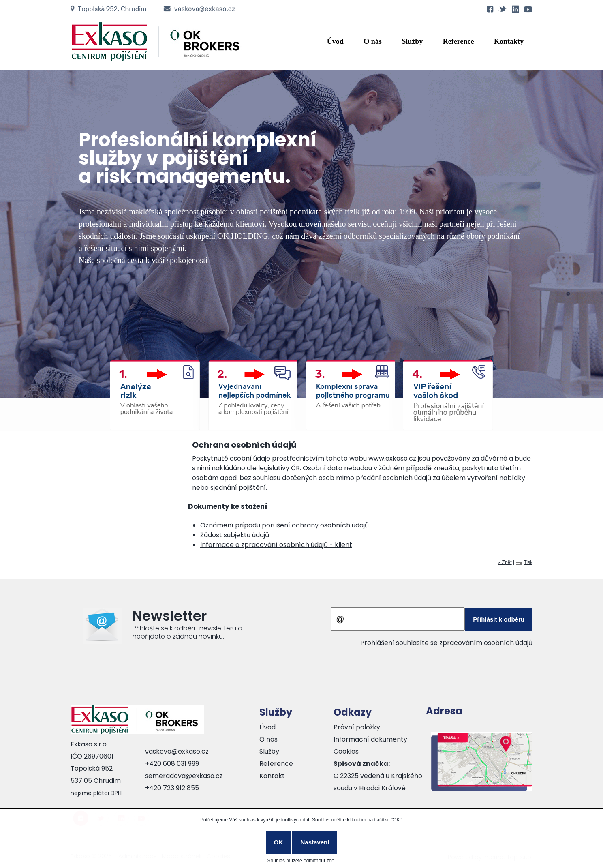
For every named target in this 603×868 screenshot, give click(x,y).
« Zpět (505, 562)
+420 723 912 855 (172, 788)
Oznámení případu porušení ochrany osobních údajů (284, 525)
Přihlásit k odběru (499, 619)
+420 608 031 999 (172, 764)
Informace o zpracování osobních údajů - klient (276, 545)
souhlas (247, 820)
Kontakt (272, 776)
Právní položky (357, 727)
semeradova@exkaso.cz (184, 776)
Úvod (335, 41)
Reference (459, 41)
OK (279, 842)
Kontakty (509, 41)
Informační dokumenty (370, 739)
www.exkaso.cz (392, 458)
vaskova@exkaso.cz (177, 751)
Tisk (528, 562)
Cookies (346, 751)
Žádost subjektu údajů (235, 535)
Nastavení (315, 842)
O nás (373, 41)
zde (330, 861)
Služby (412, 41)
